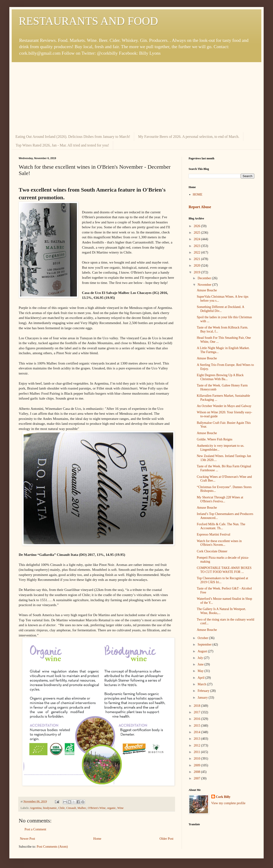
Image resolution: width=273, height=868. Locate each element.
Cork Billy (223, 797)
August (203, 651)
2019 (198, 272)
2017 (198, 712)
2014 (198, 732)
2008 (198, 772)
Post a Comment (35, 829)
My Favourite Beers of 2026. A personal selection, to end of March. (189, 137)
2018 (198, 706)
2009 (198, 765)
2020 (198, 266)
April (201, 678)
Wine (120, 808)
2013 (198, 739)
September (205, 645)
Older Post (167, 839)
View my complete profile (228, 803)
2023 (198, 246)
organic (111, 808)
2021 (198, 259)
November (205, 285)
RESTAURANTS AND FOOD (88, 21)
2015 (198, 726)
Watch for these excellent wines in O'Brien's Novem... (219, 543)
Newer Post (27, 839)
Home (97, 839)
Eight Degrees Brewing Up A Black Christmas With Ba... (220, 377)
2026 (198, 226)
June (201, 664)
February (204, 691)
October (203, 638)
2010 (198, 759)
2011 (197, 752)
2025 (198, 233)
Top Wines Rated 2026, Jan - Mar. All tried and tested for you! (62, 145)
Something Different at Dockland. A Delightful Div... (220, 309)
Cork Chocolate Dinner (212, 551)
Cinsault (71, 808)
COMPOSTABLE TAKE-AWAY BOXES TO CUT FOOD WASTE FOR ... (224, 570)
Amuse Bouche (207, 290)
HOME (198, 195)
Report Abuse (200, 207)
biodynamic (50, 808)
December (205, 278)
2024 (198, 239)
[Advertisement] (136, 97)
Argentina (36, 808)
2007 (198, 778)
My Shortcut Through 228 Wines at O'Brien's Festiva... (220, 499)
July (201, 658)
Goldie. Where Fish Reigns (215, 439)
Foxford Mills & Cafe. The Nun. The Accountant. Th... (221, 526)
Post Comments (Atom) (52, 847)
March (202, 684)
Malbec (82, 808)
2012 (198, 745)
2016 (198, 719)
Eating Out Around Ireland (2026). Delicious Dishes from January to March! (73, 137)
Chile (62, 808)
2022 (198, 252)
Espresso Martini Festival (214, 534)
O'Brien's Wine (97, 808)
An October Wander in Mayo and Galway (224, 406)
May (201, 671)
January (203, 698)
